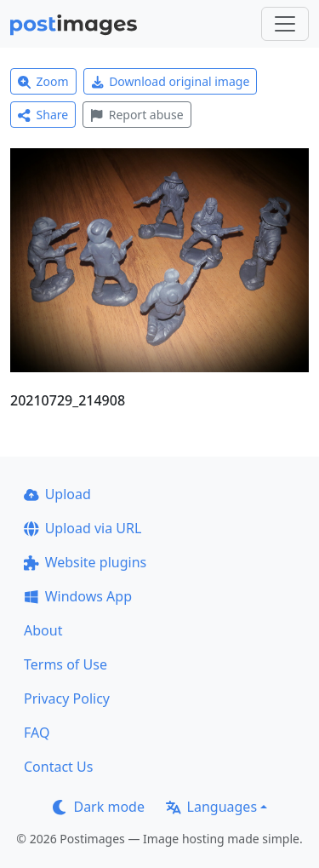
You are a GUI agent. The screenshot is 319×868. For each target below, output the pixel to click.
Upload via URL (83, 528)
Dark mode (99, 807)
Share (43, 115)
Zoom (43, 81)
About (43, 630)
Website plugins (85, 562)
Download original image (171, 81)
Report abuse (137, 115)
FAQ (37, 733)
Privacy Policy (67, 698)
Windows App (78, 596)
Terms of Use (66, 664)
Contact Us (58, 767)
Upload (57, 494)
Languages (211, 807)
